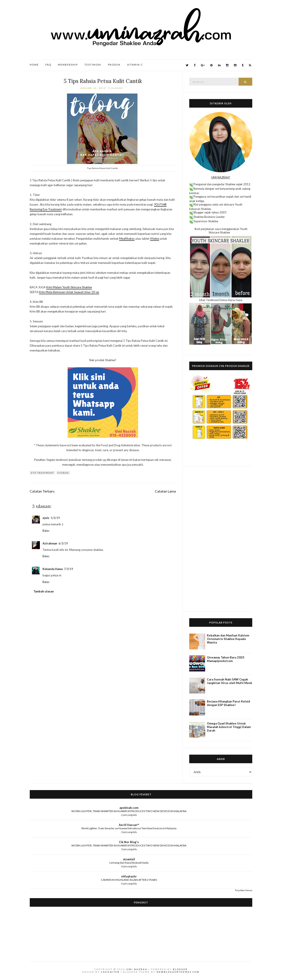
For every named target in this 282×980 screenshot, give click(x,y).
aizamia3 (129, 859)
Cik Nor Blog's (129, 842)
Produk (114, 65)
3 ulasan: (116, 88)
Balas (46, 531)
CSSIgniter (110, 972)
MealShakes (127, 239)
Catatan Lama (165, 491)
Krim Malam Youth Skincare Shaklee (69, 287)
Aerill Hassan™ (129, 825)
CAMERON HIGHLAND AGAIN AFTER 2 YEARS (129, 880)
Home (34, 65)
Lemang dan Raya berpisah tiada (129, 863)
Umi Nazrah (137, 969)
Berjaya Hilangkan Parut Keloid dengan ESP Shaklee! (228, 703)
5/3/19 (55, 518)
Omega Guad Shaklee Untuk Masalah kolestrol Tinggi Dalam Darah (229, 727)
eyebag (63, 473)
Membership (68, 65)
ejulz (46, 518)
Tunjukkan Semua (244, 890)
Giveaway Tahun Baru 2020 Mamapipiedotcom (225, 659)
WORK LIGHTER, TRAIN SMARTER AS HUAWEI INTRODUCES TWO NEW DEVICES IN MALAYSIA (129, 811)
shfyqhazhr (129, 876)
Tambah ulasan (44, 591)
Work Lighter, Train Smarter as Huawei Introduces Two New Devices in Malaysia (129, 828)
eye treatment (42, 473)
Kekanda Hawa (53, 569)
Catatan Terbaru (42, 491)
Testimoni (93, 65)
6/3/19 (63, 543)
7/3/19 (69, 569)
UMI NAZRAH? (221, 177)
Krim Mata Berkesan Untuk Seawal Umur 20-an (69, 292)
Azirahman (50, 543)
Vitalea (155, 239)
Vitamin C (135, 65)
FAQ (48, 65)
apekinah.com (129, 808)
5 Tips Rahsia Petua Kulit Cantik (103, 81)
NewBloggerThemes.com (178, 972)
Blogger (180, 969)
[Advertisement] (221, 539)
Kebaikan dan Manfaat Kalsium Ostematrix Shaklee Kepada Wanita (228, 639)
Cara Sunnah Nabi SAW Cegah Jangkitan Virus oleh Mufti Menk (229, 681)
